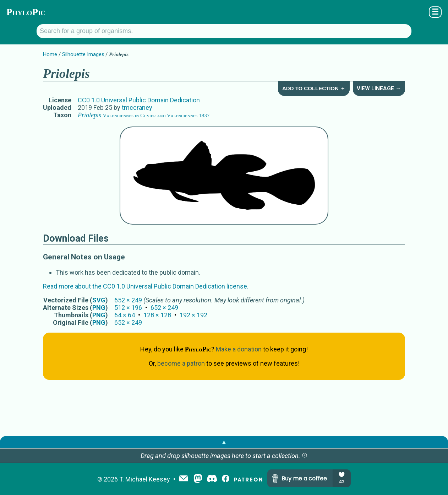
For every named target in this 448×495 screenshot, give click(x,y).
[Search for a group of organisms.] (224, 31)
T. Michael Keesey (145, 479)
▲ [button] (224, 442)
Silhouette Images (83, 54)
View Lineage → (379, 88)
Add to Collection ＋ (314, 88)
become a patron (181, 363)
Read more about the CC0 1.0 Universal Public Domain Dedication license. (146, 286)
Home (50, 54)
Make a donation (239, 349)
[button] (305, 456)
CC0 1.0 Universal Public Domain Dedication (139, 100)
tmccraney (137, 107)
